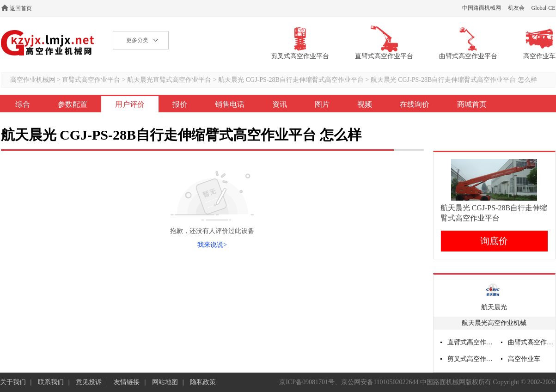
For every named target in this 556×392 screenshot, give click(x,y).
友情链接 (127, 382)
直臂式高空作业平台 (91, 80)
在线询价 (415, 104)
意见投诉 (89, 382)
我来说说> (212, 245)
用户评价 (130, 104)
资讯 (280, 104)
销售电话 (230, 104)
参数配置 (73, 104)
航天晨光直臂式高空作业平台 (169, 80)
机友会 (516, 8)
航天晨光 (494, 307)
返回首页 (21, 8)
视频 (365, 104)
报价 (180, 104)
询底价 (494, 241)
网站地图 (165, 382)
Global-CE (544, 8)
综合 (23, 104)
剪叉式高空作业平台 (471, 359)
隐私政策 (203, 382)
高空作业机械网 (48, 43)
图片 (322, 104)
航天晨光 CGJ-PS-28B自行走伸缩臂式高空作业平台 (292, 80)
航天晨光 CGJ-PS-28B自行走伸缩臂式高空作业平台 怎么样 (454, 80)
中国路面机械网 (482, 8)
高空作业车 (524, 359)
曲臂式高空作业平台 (532, 342)
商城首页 (472, 104)
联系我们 (51, 382)
